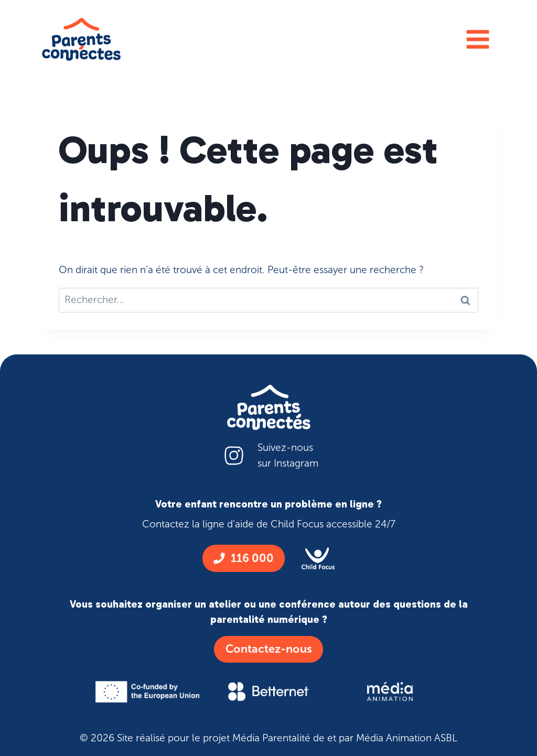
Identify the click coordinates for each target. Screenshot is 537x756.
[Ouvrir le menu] (477, 39)
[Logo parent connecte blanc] (269, 407)
